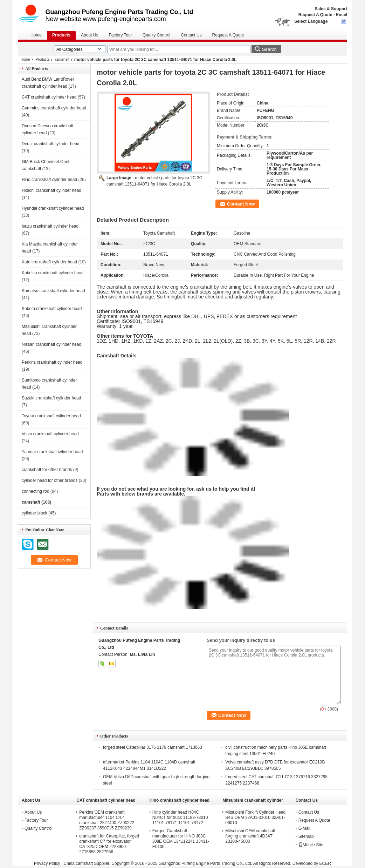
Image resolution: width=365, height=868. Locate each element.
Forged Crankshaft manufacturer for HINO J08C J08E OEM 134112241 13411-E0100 (181, 839)
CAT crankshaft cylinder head (49, 97)
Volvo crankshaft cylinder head (50, 434)
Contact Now (241, 204)
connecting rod (36, 491)
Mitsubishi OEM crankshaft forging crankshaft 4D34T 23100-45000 (250, 836)
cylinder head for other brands (50, 480)
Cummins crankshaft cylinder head (54, 108)
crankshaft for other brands (47, 470)
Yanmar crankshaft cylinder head (52, 452)
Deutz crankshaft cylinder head (51, 144)
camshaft (62, 59)
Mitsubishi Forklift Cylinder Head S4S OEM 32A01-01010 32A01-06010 (255, 817)
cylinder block (35, 513)
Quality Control (156, 35)
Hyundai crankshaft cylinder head (53, 208)
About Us (89, 35)
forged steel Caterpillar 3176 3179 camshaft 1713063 (153, 747)
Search (269, 49)
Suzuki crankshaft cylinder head (51, 398)
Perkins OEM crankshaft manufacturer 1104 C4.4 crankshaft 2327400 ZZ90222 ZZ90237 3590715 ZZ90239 (107, 820)
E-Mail (304, 828)
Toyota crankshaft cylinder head (51, 416)
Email (342, 15)
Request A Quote (315, 15)
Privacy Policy (47, 863)
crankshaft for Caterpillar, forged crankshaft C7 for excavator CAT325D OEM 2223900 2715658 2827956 (109, 844)
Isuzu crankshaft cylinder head (50, 226)
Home (36, 35)
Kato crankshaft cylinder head (49, 262)
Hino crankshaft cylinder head (49, 180)
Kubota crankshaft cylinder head (52, 309)
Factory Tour (120, 35)
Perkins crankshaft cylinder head (52, 362)
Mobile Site (311, 845)
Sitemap (306, 836)
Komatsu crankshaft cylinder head (53, 291)
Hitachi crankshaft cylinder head (51, 190)
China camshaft (78, 863)
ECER (325, 863)
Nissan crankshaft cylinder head (51, 344)
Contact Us (191, 35)
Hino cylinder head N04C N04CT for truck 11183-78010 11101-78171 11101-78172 (180, 817)
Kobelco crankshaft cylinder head (53, 273)
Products (61, 35)
